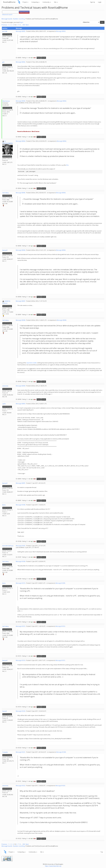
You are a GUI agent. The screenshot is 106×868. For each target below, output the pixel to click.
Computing (35, 2)
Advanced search (7, 15)
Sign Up (93, 2)
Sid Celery (6, 193)
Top (102, 852)
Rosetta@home (9, 2)
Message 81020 (21, 711)
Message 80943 (21, 101)
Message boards (7, 19)
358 (24, 25)
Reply (39, 58)
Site (56, 2)
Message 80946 (21, 250)
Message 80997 (21, 483)
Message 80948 (21, 320)
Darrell (5, 711)
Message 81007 (21, 546)
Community (47, 2)
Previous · (5, 25)
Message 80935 (21, 31)
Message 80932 (61, 31)
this (67, 165)
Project (25, 2)
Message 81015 (21, 626)
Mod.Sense (6, 101)
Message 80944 (21, 141)
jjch (3, 62)
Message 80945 (21, 193)
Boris (4, 505)
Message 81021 (21, 752)
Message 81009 (21, 561)
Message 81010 (21, 583)
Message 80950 (21, 404)
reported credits (32, 363)
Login (100, 2)
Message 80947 (21, 301)
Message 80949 (21, 386)
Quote (44, 58)
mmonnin (5, 386)
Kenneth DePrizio (8, 546)
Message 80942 (21, 62)
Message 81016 (21, 660)
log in (21, 22)
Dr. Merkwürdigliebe (8, 142)
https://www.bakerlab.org (53, 866)
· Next (27, 25)
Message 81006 (21, 505)
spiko (4, 404)
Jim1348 (5, 31)
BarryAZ (5, 250)
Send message (7, 34)
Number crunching (19, 19)
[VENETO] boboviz (6, 302)
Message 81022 (21, 786)
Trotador (5, 752)
